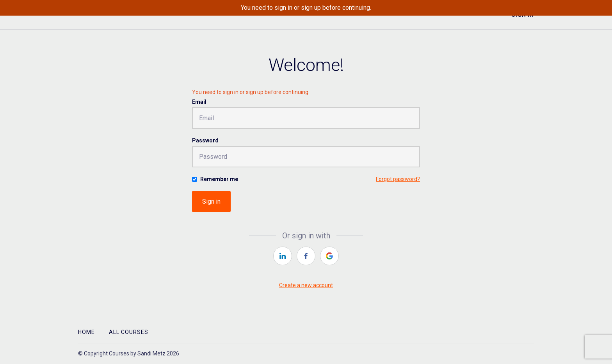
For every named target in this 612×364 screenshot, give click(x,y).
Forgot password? (398, 179)
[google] (329, 256)
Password (205, 140)
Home (86, 332)
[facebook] (306, 256)
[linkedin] (283, 256)
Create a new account (306, 285)
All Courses (129, 332)
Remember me (219, 179)
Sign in (211, 202)
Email (199, 102)
